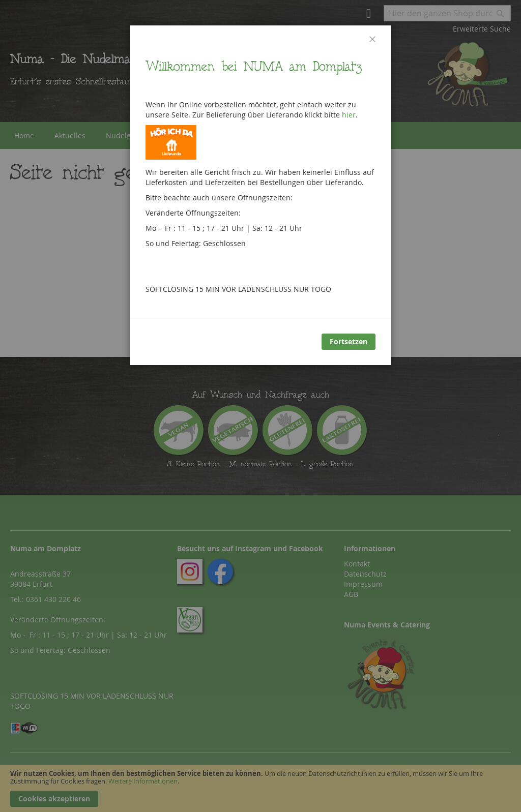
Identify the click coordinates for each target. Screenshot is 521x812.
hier (349, 115)
